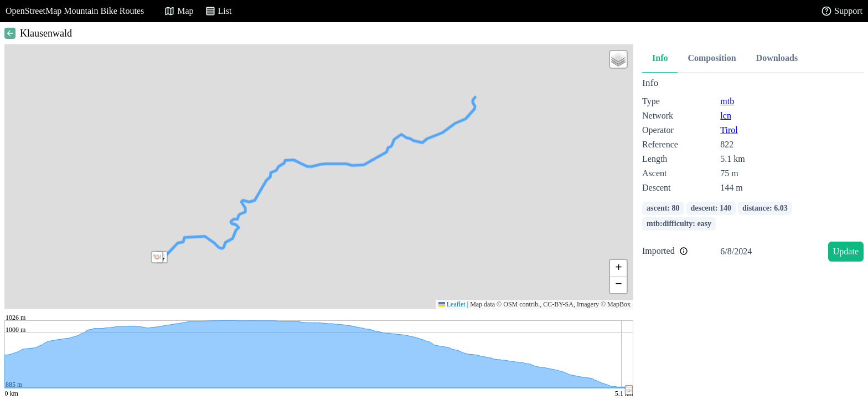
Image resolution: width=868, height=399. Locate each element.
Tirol (729, 130)
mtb (727, 101)
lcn (726, 116)
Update (846, 251)
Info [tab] (660, 58)
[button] (157, 257)
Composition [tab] (712, 58)
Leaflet (452, 304)
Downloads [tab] (777, 58)
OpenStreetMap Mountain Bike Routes (75, 11)
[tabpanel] (753, 172)
